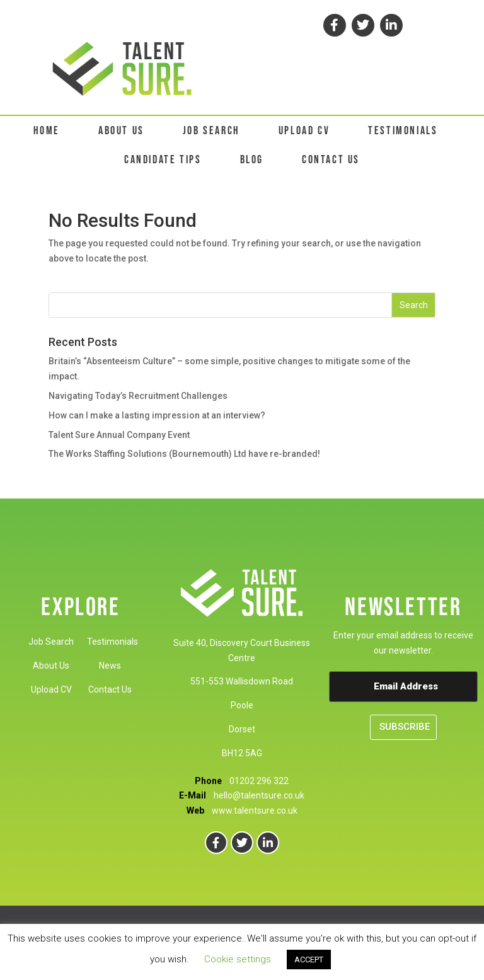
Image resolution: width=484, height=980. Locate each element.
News (110, 666)
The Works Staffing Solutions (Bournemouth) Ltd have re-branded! (184, 454)
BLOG (252, 160)
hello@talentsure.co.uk (259, 795)
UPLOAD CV (304, 131)
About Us (51, 666)
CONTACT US (331, 160)
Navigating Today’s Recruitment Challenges (138, 396)
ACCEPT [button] (309, 960)
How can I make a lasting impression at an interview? (157, 415)
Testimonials (112, 642)
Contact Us (110, 689)
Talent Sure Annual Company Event (119, 435)
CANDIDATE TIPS (163, 160)
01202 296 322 (259, 781)
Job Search (51, 642)
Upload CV (51, 689)
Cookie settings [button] (238, 959)
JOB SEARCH (211, 131)
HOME (47, 131)
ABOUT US (121, 131)
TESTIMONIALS (403, 131)
